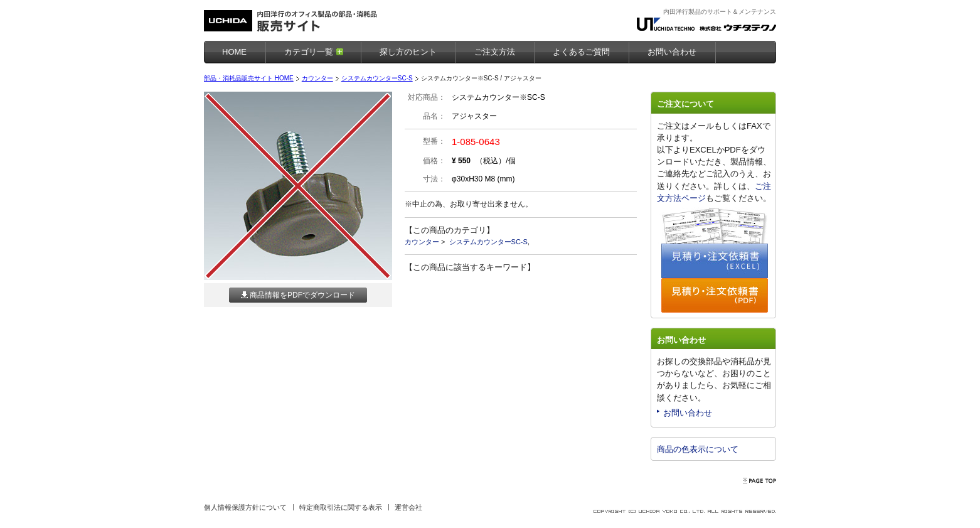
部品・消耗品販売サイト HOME (249, 78)
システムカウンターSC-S (377, 78)
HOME (234, 52)
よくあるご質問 (581, 52)
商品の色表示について (698, 449)
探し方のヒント (408, 52)
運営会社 (408, 507)
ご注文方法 (495, 52)
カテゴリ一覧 (309, 52)
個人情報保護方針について (245, 507)
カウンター (317, 78)
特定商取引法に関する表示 (341, 507)
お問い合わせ (688, 413)
